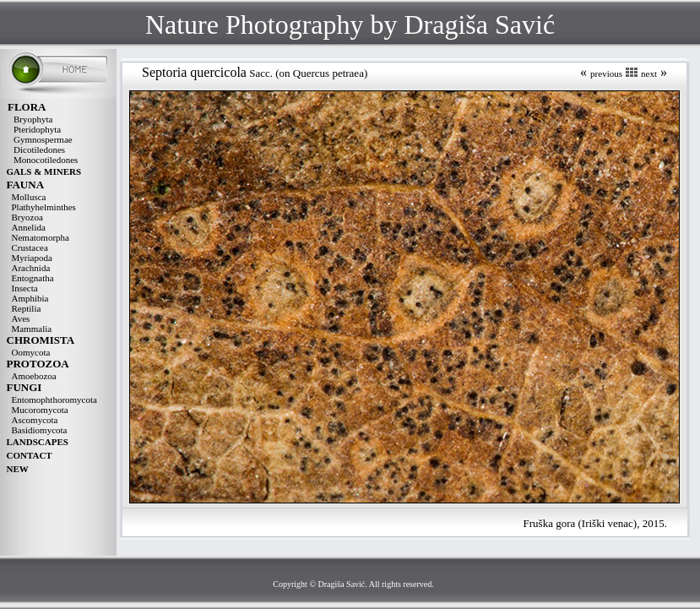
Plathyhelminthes (44, 207)
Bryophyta (33, 119)
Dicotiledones (39, 150)
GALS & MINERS (44, 171)
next (649, 73)
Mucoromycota (40, 410)
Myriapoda (32, 258)
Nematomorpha (41, 237)
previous (606, 73)
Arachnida (31, 268)
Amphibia (30, 298)
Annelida (29, 227)
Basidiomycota (40, 430)
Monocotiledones (46, 160)
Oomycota (31, 352)
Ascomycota (35, 420)
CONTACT (30, 455)
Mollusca (29, 197)
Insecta (25, 288)
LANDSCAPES (38, 442)
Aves (21, 318)
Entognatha (33, 278)
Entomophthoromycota (54, 400)
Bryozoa (27, 217)
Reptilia (27, 308)
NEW (18, 469)
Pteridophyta (37, 129)
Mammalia (32, 329)
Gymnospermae (43, 139)
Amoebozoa (34, 376)
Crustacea (30, 247)
